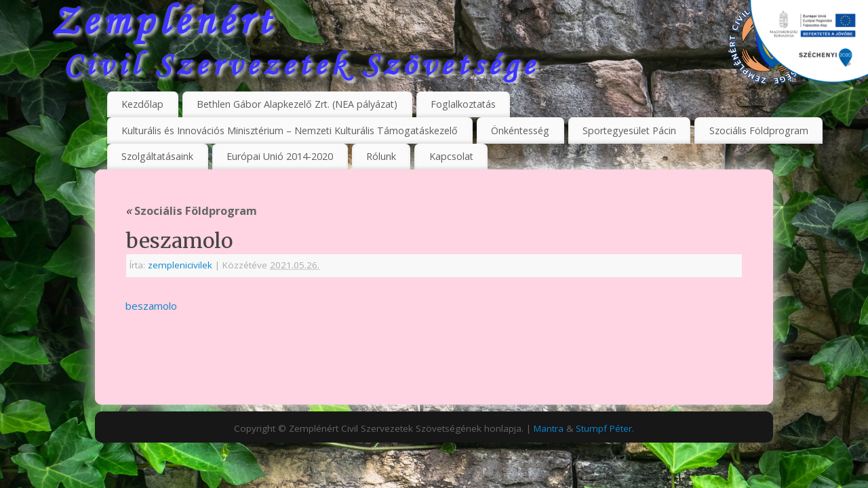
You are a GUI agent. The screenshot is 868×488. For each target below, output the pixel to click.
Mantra (549, 428)
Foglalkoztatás (463, 104)
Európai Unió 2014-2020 (280, 156)
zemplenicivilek (180, 265)
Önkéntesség (520, 130)
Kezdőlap (142, 104)
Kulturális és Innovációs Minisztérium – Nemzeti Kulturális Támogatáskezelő (290, 130)
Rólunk (381, 156)
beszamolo (151, 306)
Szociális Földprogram (759, 130)
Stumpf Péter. (605, 428)
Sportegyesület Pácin (629, 130)
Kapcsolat (451, 156)
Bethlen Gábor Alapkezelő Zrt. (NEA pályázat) (297, 104)
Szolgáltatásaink (157, 156)
